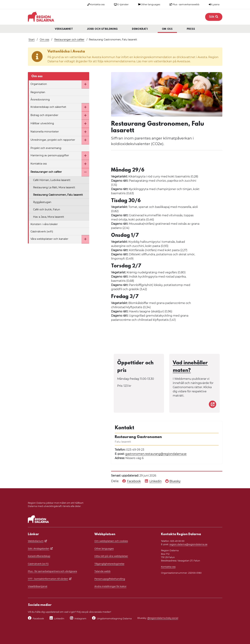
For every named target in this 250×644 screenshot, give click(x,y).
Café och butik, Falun (47, 209)
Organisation (39, 84)
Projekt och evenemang (46, 148)
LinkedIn (59, 619)
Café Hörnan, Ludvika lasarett (52, 180)
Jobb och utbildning (102, 29)
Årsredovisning (40, 100)
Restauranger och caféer (69, 40)
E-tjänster (121, 4)
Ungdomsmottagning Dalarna (114, 619)
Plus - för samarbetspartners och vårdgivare (52, 571)
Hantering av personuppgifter (50, 155)
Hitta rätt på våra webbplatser (111, 556)
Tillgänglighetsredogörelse (109, 564)
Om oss (167, 29)
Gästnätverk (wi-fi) (38, 564)
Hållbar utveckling (42, 123)
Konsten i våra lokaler (44, 224)
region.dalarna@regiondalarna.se (188, 544)
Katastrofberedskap (39, 556)
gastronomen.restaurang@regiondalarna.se (156, 454)
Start (32, 40)
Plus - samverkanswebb (184, 4)
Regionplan (38, 92)
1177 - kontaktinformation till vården (48, 579)
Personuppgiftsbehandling (110, 579)
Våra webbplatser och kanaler (49, 239)
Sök (214, 17)
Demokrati (140, 29)
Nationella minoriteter (45, 132)
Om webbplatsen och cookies (111, 541)
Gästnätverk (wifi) (42, 232)
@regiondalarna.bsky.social (163, 618)
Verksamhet (64, 29)
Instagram (80, 619)
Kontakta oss (96, 4)
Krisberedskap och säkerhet (48, 107)
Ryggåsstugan (42, 202)
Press (191, 29)
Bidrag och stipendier (44, 115)
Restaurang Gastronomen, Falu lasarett (58, 195)
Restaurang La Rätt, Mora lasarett (54, 187)
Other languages (149, 4)
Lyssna (214, 4)
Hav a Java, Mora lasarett (49, 217)
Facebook (38, 619)
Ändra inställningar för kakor (110, 586)
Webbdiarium (36, 541)
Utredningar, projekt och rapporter (53, 140)
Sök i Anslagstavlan (39, 549)
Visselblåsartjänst (38, 586)
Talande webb (102, 571)
